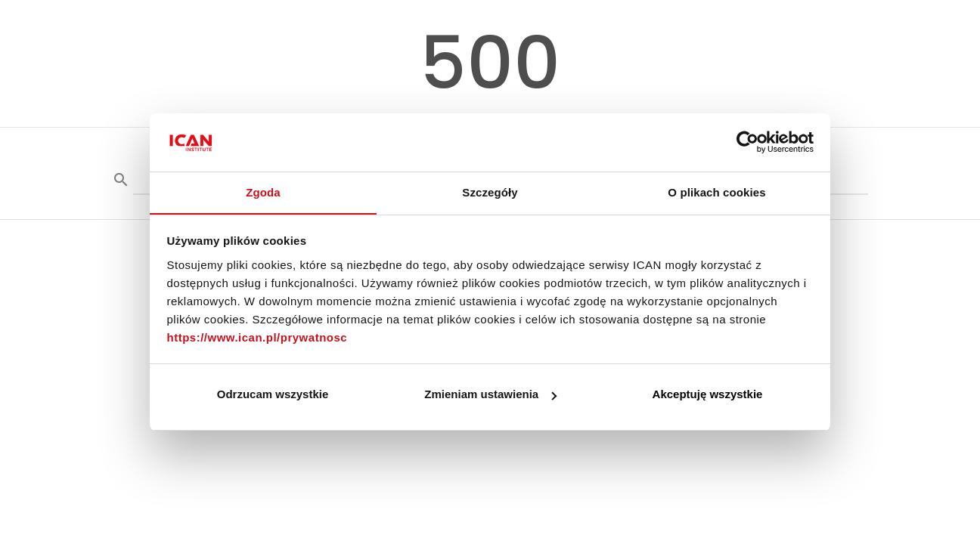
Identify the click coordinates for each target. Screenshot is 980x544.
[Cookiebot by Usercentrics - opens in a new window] (747, 142)
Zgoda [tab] (263, 192)
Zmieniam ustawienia (490, 395)
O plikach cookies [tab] (716, 192)
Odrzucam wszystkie (273, 395)
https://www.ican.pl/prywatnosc (257, 337)
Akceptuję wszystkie (708, 395)
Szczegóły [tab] (490, 192)
